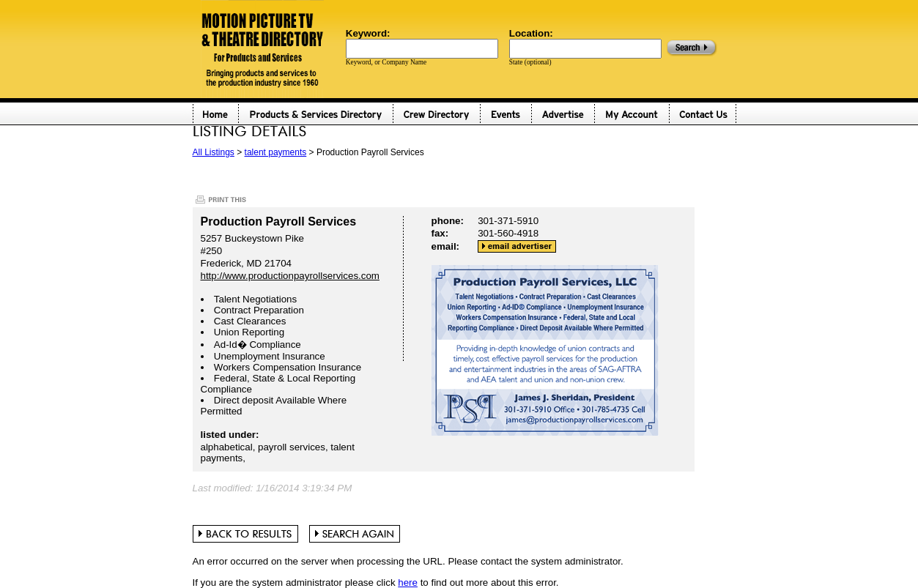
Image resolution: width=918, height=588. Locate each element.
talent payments (276, 152)
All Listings (214, 152)
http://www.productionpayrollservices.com (290, 276)
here (408, 583)
